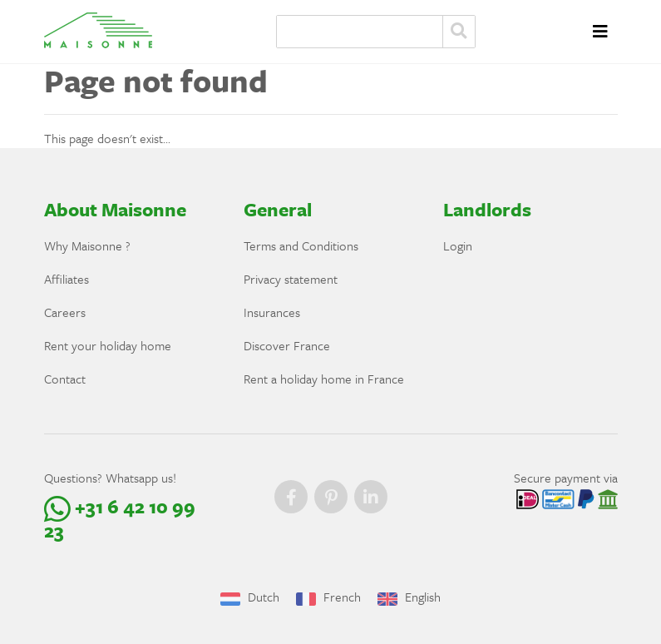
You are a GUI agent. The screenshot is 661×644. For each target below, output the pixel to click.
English (409, 597)
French (328, 597)
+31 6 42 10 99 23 (120, 518)
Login (458, 245)
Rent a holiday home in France (324, 379)
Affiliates (67, 279)
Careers (65, 312)
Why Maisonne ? (87, 245)
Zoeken (459, 32)
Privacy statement (291, 279)
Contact (65, 379)
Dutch (250, 597)
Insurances (272, 312)
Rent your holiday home (108, 345)
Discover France (287, 345)
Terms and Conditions (301, 245)
